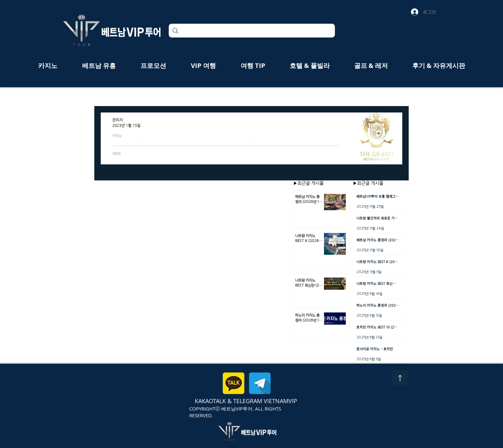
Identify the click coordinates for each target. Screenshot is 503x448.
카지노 (117, 136)
